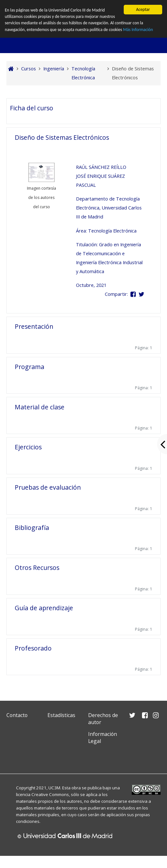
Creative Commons (50, 794)
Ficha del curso (32, 108)
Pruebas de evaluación (48, 487)
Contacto (17, 715)
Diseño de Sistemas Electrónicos (62, 137)
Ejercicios (28, 447)
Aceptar (143, 9)
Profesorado (33, 648)
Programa (29, 367)
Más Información (138, 30)
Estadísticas (61, 715)
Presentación (34, 326)
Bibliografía (32, 528)
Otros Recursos (37, 568)
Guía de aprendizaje (44, 608)
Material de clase (40, 407)
